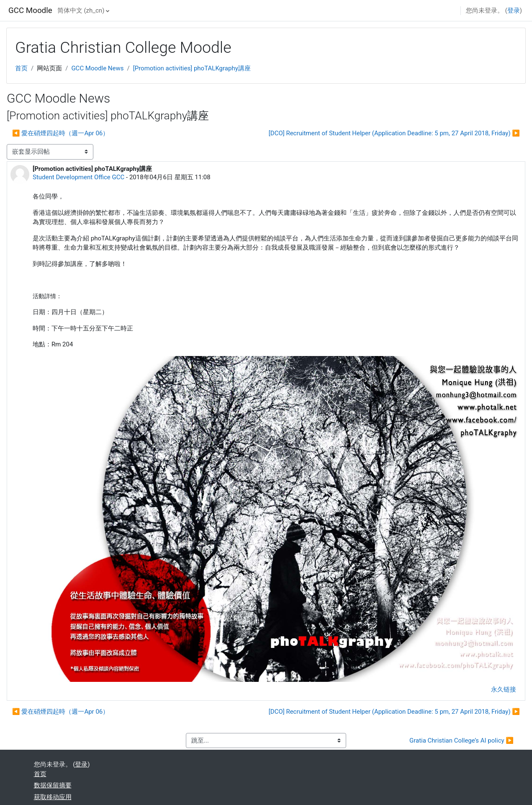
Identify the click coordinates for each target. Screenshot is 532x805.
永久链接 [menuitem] (504, 689)
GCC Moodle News (97, 68)
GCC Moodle (30, 10)
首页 (21, 68)
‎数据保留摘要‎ (53, 785)
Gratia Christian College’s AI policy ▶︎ (461, 740)
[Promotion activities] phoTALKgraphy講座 (192, 68)
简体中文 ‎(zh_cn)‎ (81, 10)
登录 (514, 10)
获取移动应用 (53, 797)
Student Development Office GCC (78, 177)
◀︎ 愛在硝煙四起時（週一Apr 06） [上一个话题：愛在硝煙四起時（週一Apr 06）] (60, 133)
